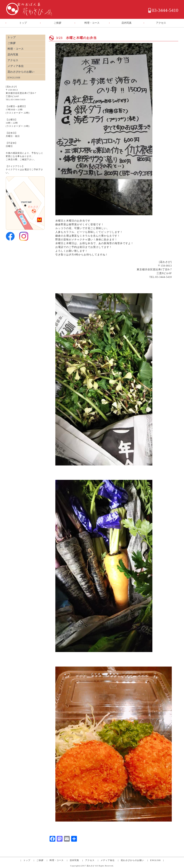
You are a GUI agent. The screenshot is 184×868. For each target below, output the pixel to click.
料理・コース (92, 23)
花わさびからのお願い (21, 72)
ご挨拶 (57, 23)
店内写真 (126, 23)
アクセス (161, 23)
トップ (23, 23)
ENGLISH (14, 78)
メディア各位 (16, 66)
